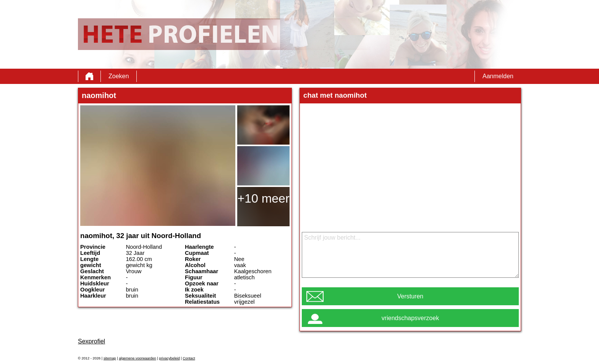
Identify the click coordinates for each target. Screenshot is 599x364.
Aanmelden (498, 76)
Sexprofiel (91, 341)
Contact (189, 358)
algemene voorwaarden (138, 358)
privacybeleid (169, 358)
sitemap (110, 358)
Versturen (410, 296)
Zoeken (119, 76)
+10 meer (263, 198)
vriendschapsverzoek (410, 318)
